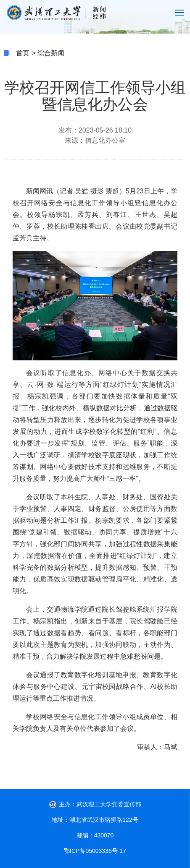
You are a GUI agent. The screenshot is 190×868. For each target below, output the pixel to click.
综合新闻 (51, 53)
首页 (23, 53)
